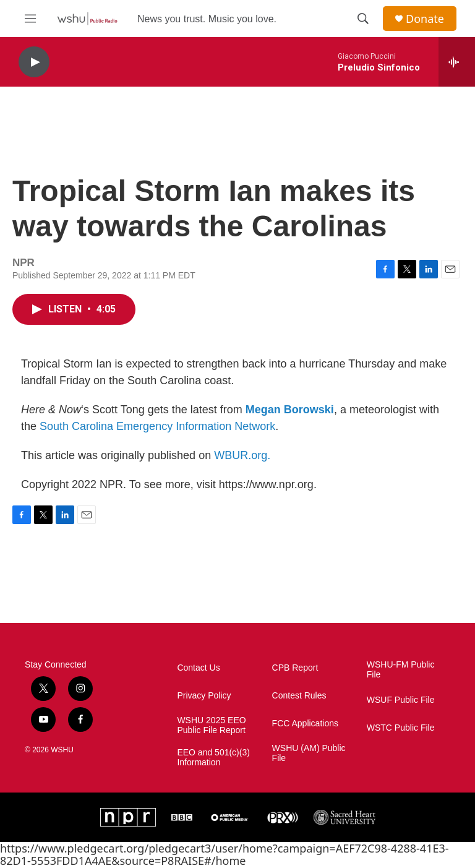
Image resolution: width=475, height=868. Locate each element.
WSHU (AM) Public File (309, 753)
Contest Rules (299, 696)
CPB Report (295, 668)
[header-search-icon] (363, 19)
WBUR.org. (242, 455)
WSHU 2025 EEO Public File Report (211, 725)
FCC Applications (305, 724)
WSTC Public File (401, 728)
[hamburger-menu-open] (30, 19)
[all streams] (457, 62)
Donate (425, 19)
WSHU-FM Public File (401, 670)
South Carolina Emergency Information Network (157, 426)
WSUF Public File (401, 700)
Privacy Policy (204, 696)
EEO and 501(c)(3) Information (213, 758)
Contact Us (198, 668)
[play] (34, 62)
